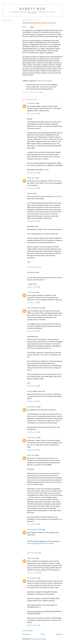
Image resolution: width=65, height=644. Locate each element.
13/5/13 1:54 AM (34, 114)
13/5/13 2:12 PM (34, 303)
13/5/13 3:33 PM (34, 331)
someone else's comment (44, 81)
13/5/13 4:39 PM (34, 386)
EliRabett (30, 193)
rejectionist (56, 196)
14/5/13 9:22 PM (34, 524)
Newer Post (26, 634)
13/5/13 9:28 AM (34, 188)
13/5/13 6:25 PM (34, 432)
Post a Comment (28, 631)
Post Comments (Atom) (38, 639)
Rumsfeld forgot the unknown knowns (39, 23)
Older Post (59, 634)
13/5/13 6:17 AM (34, 173)
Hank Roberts (31, 272)
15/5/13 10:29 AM (34, 573)
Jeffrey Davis (31, 178)
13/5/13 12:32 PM (34, 267)
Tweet (24, 27)
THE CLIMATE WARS (34, 308)
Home (43, 634)
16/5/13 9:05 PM (34, 625)
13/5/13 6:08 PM (34, 401)
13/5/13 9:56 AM (34, 221)
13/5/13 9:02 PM (34, 450)
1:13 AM (40, 92)
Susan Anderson (32, 407)
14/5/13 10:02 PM (34, 553)
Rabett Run (32, 9)
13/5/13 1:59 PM (34, 287)
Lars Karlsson (31, 103)
